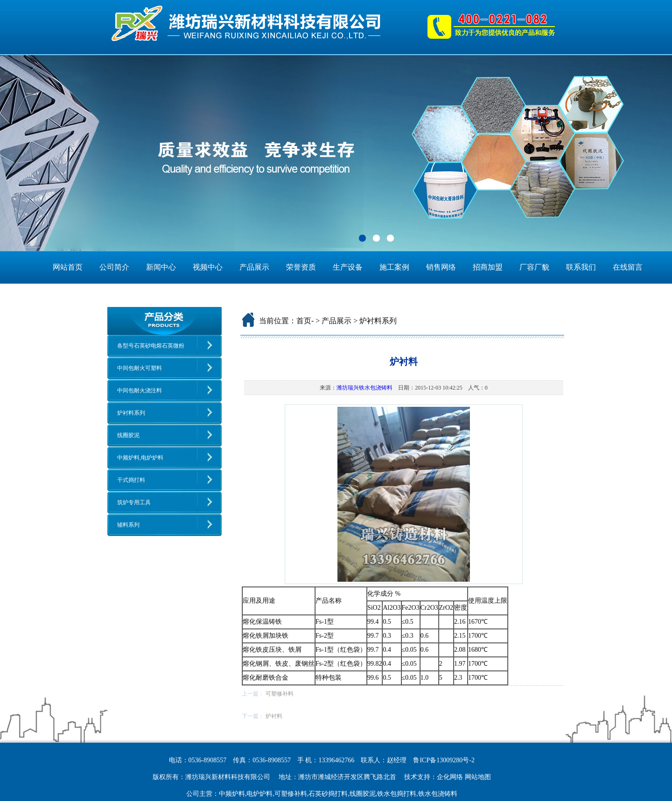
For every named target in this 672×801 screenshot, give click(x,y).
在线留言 (628, 267)
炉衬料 (274, 716)
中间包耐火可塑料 (140, 368)
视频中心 (208, 267)
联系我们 (581, 267)
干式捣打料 (131, 480)
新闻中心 (161, 267)
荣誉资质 (301, 267)
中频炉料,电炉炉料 (140, 458)
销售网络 (441, 267)
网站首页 (68, 267)
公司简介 (114, 267)
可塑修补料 (280, 694)
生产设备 (348, 267)
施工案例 (394, 267)
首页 (304, 321)
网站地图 (478, 777)
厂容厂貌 (534, 267)
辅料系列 (128, 525)
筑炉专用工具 (134, 502)
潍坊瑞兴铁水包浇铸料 (364, 388)
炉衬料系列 (131, 413)
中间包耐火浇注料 (140, 390)
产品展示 (254, 267)
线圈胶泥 (128, 435)
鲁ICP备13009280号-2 (444, 760)
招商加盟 (488, 267)
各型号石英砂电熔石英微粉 (151, 346)
